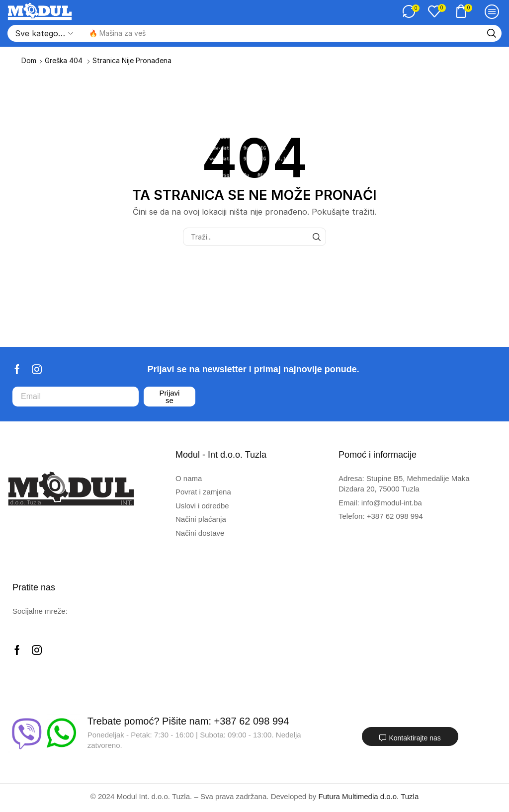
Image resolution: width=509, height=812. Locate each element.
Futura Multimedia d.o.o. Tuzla (369, 796)
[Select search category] (43, 33)
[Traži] (492, 33)
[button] (411, 12)
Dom (29, 60)
